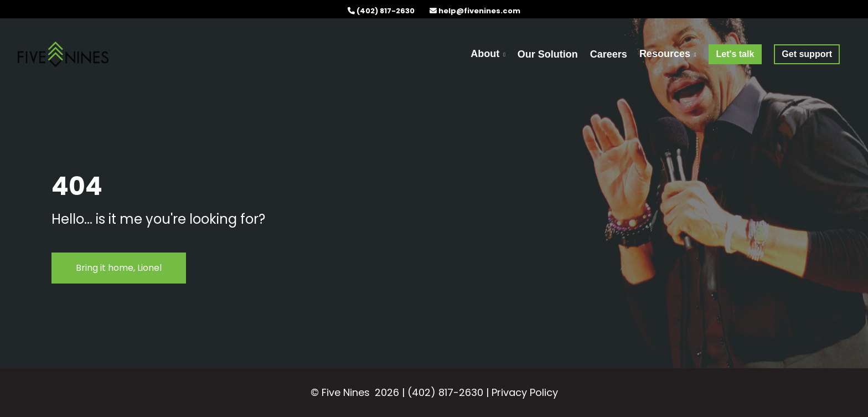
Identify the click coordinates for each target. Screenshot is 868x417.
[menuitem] (735, 54)
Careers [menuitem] (609, 54)
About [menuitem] (485, 54)
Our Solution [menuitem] (548, 54)
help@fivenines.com (479, 11)
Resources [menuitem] (665, 54)
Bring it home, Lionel (119, 268)
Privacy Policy (525, 392)
